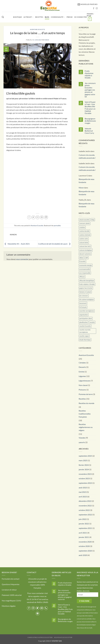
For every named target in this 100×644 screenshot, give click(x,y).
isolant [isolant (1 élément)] (89, 292)
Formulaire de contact (11, 579)
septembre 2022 (85, 515)
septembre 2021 (85, 528)
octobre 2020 (84, 546)
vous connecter (22, 259)
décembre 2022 (85, 501)
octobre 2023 (84, 478)
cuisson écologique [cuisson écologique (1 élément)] (86, 250)
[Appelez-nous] (46, 608)
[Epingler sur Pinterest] (42, 217)
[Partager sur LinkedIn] (46, 217)
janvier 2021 (84, 537)
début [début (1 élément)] (81, 258)
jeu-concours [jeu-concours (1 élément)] (84, 296)
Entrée (81, 372)
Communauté (58, 17)
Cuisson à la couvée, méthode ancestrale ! (87, 156)
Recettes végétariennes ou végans (86, 427)
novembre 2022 (85, 506)
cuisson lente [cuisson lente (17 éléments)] (84, 243)
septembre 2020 (85, 551)
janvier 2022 (84, 524)
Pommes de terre (86, 394)
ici (30, 596)
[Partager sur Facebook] (29, 217)
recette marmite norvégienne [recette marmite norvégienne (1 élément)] (85, 331)
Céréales (82, 363)
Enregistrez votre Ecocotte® (40, 637)
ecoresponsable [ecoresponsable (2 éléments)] (85, 269)
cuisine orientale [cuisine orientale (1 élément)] (85, 235)
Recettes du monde (86, 403)
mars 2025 (83, 460)
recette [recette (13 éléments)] (92, 322)
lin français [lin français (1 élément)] (83, 307)
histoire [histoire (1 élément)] (82, 292)
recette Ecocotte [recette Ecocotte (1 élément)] (85, 326)
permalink (57, 226)
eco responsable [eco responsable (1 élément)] (85, 273)
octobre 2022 (84, 510)
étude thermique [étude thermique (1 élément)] (85, 340)
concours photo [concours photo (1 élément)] (85, 223)
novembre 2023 (85, 474)
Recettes (39, 17)
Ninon (47, 40)
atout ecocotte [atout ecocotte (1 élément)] (84, 220)
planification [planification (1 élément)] (83, 322)
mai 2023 (82, 492)
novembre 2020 (85, 542)
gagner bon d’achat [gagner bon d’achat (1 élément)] (86, 288)
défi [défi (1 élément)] (87, 258)
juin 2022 (83, 519)
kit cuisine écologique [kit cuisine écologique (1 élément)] (87, 299)
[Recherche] (3, 17)
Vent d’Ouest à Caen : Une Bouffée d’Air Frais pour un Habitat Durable (90, 108)
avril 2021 (83, 533)
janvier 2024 (84, 469)
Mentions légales (9, 606)
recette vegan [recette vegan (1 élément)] (84, 336)
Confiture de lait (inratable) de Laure (55, 244)
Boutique (17, 17)
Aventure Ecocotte (37, 29)
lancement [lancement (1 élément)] (83, 303)
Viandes (82, 438)
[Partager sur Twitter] (33, 217)
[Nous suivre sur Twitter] (37, 608)
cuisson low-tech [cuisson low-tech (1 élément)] (85, 246)
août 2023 (83, 488)
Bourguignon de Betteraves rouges (90, 121)
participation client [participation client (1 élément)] (86, 318)
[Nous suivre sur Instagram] (97, 8)
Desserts (82, 367)
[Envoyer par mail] (38, 217)
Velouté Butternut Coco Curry (89, 131)
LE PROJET (29, 17)
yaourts (82, 442)
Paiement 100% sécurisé (12, 595)
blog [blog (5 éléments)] (93, 220)
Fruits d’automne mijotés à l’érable (89, 74)
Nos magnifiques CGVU (11, 601)
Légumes (82, 376)
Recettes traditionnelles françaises (85, 414)
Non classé (83, 385)
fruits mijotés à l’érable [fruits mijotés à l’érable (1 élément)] (87, 284)
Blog (47, 17)
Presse (70, 17)
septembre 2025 (85, 456)
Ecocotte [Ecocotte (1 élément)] (82, 261)
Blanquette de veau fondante (87, 181)
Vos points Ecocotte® (63, 637)
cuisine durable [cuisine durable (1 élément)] (84, 231)
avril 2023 (83, 497)
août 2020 (83, 555)
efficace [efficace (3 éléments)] (82, 277)
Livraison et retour (9, 590)
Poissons (82, 390)
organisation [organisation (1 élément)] (84, 315)
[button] (88, 4)
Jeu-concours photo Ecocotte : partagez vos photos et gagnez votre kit (90, 90)
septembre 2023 (85, 483)
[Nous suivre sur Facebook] (94, 8)
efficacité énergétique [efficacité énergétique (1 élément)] (87, 281)
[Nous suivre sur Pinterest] (38, 614)
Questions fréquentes (11, 584)
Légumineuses (84, 381)
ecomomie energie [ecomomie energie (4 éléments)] (86, 265)
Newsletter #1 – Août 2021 (17, 244)
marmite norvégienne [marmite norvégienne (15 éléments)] (87, 311)
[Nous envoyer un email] (42, 608)
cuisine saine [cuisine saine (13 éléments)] (84, 239)
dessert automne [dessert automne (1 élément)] (85, 254)
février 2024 (84, 465)
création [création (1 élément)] (82, 227)
